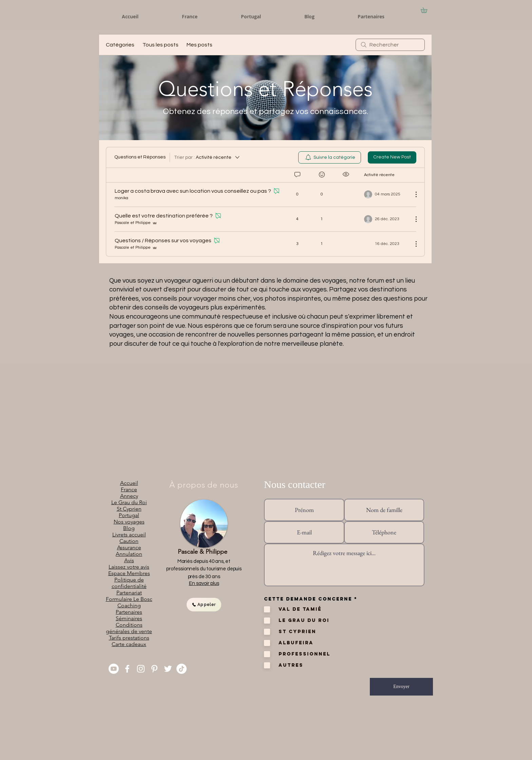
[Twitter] (168, 669)
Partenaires (129, 612)
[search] (390, 45)
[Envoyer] (401, 687)
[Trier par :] (207, 157)
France (129, 489)
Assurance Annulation (129, 551)
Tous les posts (160, 45)
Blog (129, 528)
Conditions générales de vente (129, 628)
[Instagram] (141, 669)
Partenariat (129, 593)
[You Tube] (114, 669)
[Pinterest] (154, 669)
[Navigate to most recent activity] (386, 219)
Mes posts (199, 45)
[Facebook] (127, 669)
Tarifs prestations (129, 638)
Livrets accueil (129, 535)
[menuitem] (330, 157)
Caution (129, 541)
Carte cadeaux (129, 644)
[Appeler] (204, 605)
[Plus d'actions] (413, 194)
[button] (426, 10)
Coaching (129, 605)
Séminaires (129, 618)
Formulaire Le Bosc (129, 599)
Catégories (120, 45)
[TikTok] (182, 669)
